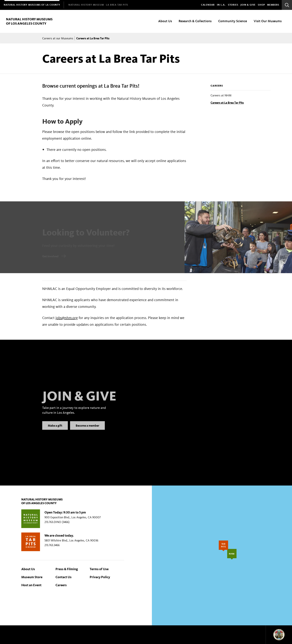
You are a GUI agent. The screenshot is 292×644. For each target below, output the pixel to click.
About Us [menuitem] (165, 21)
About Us (28, 569)
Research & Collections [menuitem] (195, 21)
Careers (217, 86)
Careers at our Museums (58, 38)
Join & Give (248, 5)
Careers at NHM (221, 95)
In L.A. (221, 5)
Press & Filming (67, 569)
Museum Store (32, 577)
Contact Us (64, 577)
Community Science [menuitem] (233, 21)
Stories (233, 5)
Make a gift (55, 430)
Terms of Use (99, 569)
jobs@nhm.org (67, 318)
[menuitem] (32, 5)
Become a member (87, 430)
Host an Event (31, 585)
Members (273, 5)
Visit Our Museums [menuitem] (268, 21)
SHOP (261, 5)
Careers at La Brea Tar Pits (227, 103)
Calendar (208, 5)
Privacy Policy (100, 577)
